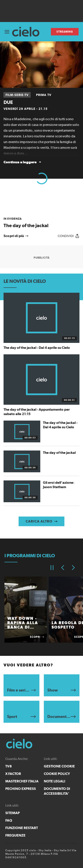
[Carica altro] (41, 521)
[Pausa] (52, 568)
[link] (41, 223)
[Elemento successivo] (73, 568)
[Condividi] (69, 236)
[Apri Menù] (7, 32)
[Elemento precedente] (63, 568)
